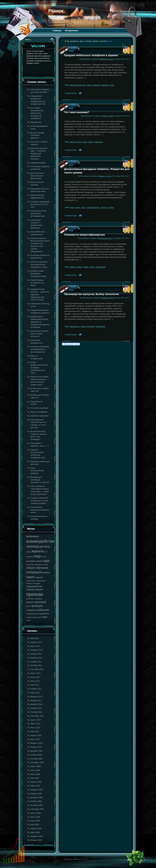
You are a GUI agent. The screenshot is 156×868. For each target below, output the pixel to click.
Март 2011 (35, 693)
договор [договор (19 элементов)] (45, 547)
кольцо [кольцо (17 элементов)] (44, 557)
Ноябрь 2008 (36, 801)
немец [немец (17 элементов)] (46, 565)
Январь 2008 (36, 840)
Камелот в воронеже (39, 416)
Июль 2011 (35, 677)
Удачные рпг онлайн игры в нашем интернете (39, 334)
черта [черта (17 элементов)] (28, 620)
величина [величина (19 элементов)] (32, 536)
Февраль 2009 (37, 790)
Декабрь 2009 (36, 751)
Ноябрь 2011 (36, 662)
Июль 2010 (35, 724)
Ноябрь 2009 (36, 755)
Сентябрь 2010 (37, 716)
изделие (96, 85)
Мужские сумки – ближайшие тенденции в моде (38, 274)
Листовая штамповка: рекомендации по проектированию (40, 349)
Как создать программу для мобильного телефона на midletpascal (37, 113)
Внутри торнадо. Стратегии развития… (38, 135)
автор (73, 142)
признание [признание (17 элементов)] (30, 599)
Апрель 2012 (36, 642)
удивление (98, 142)
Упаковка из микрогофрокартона (84, 235)
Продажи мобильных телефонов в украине (91, 55)
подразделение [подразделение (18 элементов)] (34, 586)
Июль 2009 (35, 770)
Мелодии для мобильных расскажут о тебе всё (40, 480)
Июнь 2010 (35, 728)
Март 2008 (35, 832)
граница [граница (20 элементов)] (33, 546)
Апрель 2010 (36, 735)
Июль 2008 (35, 817)
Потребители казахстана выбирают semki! (40, 510)
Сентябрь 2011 (37, 669)
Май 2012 (35, 638)
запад (89, 85)
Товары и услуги (108, 116)
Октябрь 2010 (36, 712)
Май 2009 (35, 778)
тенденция (101, 326)
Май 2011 (35, 685)
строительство (93, 208)
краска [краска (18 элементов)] (39, 561)
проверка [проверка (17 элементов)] (38, 599)
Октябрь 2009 (36, 759)
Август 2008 (36, 813)
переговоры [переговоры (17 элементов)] (31, 581)
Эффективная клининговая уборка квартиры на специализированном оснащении (40, 322)
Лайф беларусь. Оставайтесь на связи (37, 283)
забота (73, 267)
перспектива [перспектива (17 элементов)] (41, 581)
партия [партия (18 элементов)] (39, 577)
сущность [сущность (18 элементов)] (44, 614)
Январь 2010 (36, 747)
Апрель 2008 (36, 829)
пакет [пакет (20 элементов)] (31, 577)
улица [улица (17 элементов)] (39, 617)
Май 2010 (35, 732)
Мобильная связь (106, 59)
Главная (57, 31)
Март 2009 (35, 786)
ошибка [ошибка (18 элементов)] (46, 573)
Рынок (56, 11)
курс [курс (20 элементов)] (47, 561)
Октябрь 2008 (36, 805)
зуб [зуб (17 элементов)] (46, 552)
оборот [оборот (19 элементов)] (31, 568)
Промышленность (105, 238)
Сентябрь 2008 (37, 809)
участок (103, 208)
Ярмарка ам (36, 122)
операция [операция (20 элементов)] (34, 572)
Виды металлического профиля (37, 471)
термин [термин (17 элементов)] (29, 617)
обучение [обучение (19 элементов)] (42, 568)
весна (78, 142)
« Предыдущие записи (71, 344)
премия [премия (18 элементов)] (39, 589)
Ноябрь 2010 (36, 708)
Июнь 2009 (35, 774)
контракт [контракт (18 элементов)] (31, 561)
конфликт (91, 326)
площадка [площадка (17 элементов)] (36, 583)
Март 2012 (35, 646)
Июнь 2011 (35, 681)
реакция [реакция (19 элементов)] (37, 606)
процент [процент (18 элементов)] (30, 602)
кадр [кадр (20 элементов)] (37, 556)
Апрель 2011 (36, 689)
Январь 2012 (36, 654)
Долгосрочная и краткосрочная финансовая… (37, 176)
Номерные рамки (38, 163)
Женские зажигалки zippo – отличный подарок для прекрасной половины (39, 154)
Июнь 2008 (35, 821)
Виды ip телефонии (39, 412)
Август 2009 (36, 766)
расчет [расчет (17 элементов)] (29, 606)
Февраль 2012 (37, 650)
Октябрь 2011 (36, 665)
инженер (105, 85)
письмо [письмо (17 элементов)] (29, 583)
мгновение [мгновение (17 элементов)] (30, 565)
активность (75, 326)
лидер (86, 267)
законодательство (78, 85)
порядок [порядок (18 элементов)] (30, 589)
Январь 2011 (36, 701)
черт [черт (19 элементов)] (45, 617)
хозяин (111, 208)
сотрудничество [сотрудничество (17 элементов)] (32, 614)
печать (92, 267)
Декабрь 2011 (36, 658)
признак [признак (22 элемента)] (35, 594)
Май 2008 (35, 825)
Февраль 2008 (37, 836)
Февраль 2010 (37, 743)
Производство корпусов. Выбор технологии (92, 294)
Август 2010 (36, 720)
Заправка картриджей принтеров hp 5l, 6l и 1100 (40, 204)
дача (72, 208)
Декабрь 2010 (36, 704)
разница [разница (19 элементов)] (41, 602)
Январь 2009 (36, 794)
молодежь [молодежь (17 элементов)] (39, 565)
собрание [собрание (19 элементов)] (43, 610)
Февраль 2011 (37, 697)
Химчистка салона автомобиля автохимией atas (39, 213)
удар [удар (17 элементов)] (34, 617)
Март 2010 (35, 739)
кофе (90, 142)
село (83, 208)
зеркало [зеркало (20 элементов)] (38, 551)
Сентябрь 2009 (37, 763)
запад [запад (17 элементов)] (29, 552)
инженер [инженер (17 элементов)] (30, 557)
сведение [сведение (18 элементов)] (31, 610)
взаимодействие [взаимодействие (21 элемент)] (42, 541)
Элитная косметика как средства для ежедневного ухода (39, 265)
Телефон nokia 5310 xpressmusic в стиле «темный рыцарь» (39, 501)
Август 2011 (36, 673)
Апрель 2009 (36, 782)
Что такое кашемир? (39, 408)
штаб (112, 85)
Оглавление (72, 31)
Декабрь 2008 (36, 798)
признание (101, 267)
